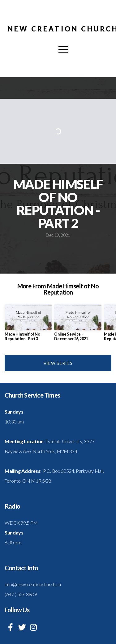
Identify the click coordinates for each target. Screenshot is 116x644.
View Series (58, 363)
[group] (28, 325)
